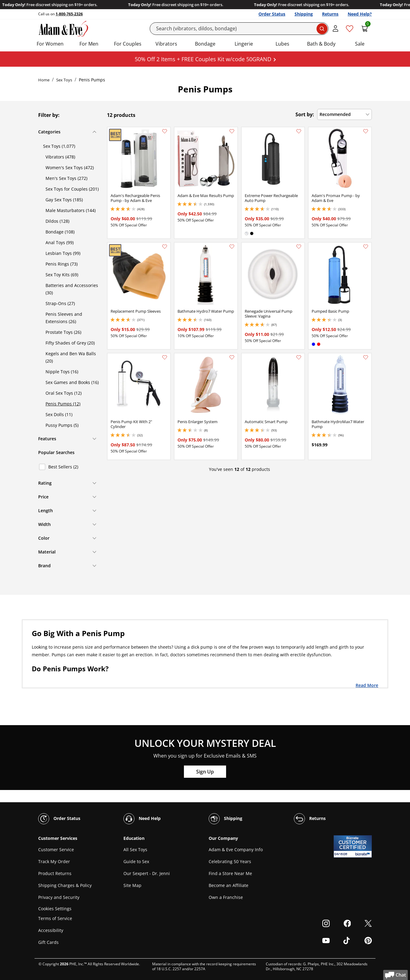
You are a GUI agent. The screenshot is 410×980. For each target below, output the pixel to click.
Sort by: (305, 114)
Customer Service (56, 850)
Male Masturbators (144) (71, 210)
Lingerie (244, 44)
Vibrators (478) (60, 157)
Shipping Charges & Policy (65, 885)
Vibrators (166, 44)
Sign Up (205, 772)
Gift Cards (48, 942)
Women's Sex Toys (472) (70, 168)
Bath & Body (321, 44)
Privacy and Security (59, 897)
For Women (50, 44)
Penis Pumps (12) (63, 404)
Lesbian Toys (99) (63, 253)
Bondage (205, 44)
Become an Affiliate (229, 885)
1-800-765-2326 (69, 14)
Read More (367, 685)
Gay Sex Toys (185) (64, 200)
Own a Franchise (226, 897)
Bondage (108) (60, 232)
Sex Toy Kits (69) (62, 275)
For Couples (128, 44)
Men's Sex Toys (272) (66, 178)
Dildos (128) (57, 221)
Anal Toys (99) (60, 242)
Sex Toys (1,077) (59, 146)
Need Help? (360, 14)
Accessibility (51, 930)
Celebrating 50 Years (230, 861)
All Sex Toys (135, 850)
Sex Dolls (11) (59, 414)
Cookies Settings (55, 909)
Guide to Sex (136, 861)
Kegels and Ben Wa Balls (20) (71, 357)
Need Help (142, 819)
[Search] (239, 29)
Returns (330, 14)
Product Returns (55, 873)
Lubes (282, 44)
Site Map (132, 885)
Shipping (304, 14)
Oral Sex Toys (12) (64, 393)
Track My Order (54, 861)
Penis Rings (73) (62, 264)
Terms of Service (55, 918)
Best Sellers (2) (63, 467)
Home (44, 80)
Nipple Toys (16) (62, 372)
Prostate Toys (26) (63, 332)
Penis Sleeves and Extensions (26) (64, 318)
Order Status (272, 14)
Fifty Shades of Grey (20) (70, 343)
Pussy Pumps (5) (62, 425)
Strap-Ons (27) (60, 303)
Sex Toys (64, 80)
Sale (360, 44)
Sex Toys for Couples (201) (72, 189)
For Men (89, 44)
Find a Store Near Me (230, 873)
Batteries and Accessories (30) (72, 289)
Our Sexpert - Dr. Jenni (147, 873)
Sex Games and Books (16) (72, 382)
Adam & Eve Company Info (236, 850)
